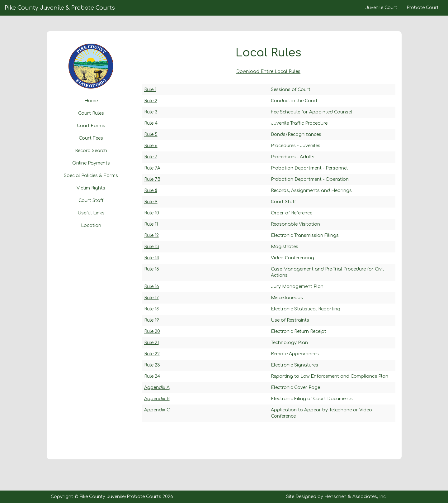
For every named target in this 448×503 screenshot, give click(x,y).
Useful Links (91, 213)
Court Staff (91, 201)
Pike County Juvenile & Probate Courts (60, 8)
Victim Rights (91, 188)
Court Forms (91, 126)
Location (91, 225)
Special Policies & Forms (91, 176)
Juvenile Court (381, 8)
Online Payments (91, 163)
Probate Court (423, 8)
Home (91, 101)
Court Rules (91, 113)
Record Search (91, 151)
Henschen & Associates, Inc (355, 497)
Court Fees (91, 138)
